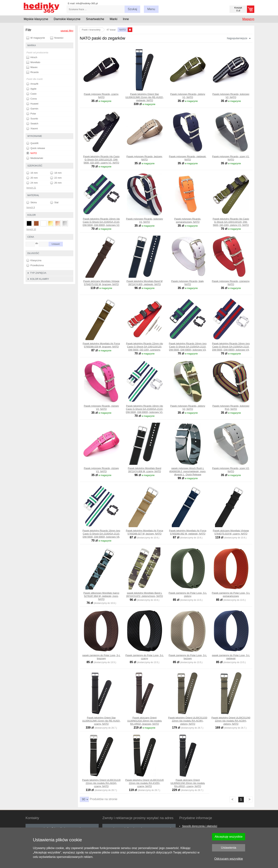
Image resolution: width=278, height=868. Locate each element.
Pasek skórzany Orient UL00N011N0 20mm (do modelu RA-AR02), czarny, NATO (188, 783)
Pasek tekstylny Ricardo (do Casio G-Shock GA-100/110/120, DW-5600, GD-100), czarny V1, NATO (101, 160)
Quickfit (32, 143)
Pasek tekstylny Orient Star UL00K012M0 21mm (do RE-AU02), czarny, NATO (101, 721)
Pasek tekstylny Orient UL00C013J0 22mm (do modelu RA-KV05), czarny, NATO (145, 783)
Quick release (36, 148)
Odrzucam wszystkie (229, 859)
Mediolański (35, 158)
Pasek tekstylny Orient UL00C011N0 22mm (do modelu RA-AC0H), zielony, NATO (231, 721)
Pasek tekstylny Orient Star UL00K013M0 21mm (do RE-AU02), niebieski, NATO (144, 97)
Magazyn (248, 19)
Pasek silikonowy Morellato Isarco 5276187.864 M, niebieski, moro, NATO (101, 596)
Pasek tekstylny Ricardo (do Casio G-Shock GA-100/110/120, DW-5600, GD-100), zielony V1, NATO (231, 222)
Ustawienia (228, 848)
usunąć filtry (67, 31)
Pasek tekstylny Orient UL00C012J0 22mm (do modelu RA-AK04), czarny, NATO (101, 783)
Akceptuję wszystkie (229, 837)
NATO (32, 153)
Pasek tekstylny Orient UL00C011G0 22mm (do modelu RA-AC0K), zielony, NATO (188, 721)
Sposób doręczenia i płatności (200, 826)
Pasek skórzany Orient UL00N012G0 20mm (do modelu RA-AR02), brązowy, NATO (145, 721)
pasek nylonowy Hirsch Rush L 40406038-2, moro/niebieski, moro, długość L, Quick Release (188, 471)
